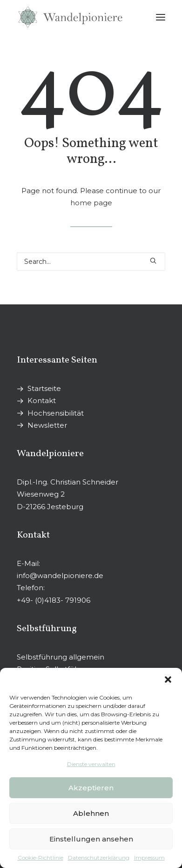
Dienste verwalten (91, 764)
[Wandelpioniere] (70, 17)
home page (91, 203)
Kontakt (42, 400)
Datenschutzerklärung (99, 858)
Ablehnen (91, 813)
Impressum (149, 858)
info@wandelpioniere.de (60, 575)
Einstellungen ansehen (91, 839)
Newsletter (47, 425)
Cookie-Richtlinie (40, 858)
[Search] (91, 262)
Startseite (44, 388)
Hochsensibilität (56, 413)
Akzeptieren (91, 788)
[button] (168, 680)
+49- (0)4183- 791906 (54, 600)
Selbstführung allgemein (61, 657)
